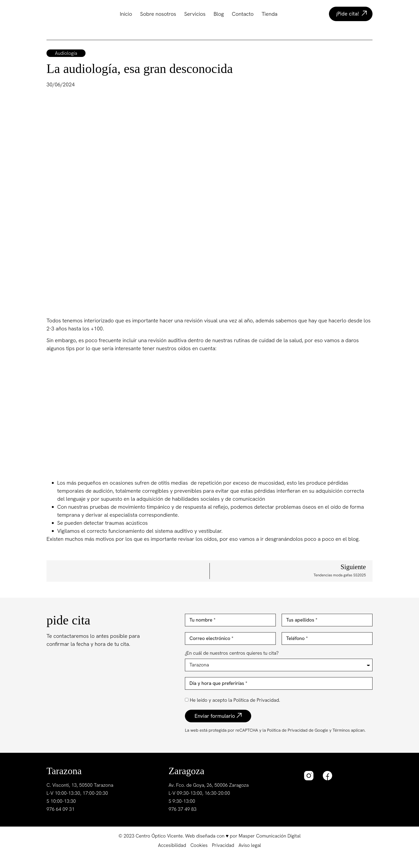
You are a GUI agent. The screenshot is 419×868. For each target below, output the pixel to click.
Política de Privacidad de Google (298, 730)
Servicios (195, 14)
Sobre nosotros (158, 14)
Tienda (269, 14)
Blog (219, 14)
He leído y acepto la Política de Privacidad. (235, 700)
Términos (341, 730)
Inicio (126, 14)
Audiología (66, 53)
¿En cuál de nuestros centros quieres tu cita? (232, 653)
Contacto (243, 14)
